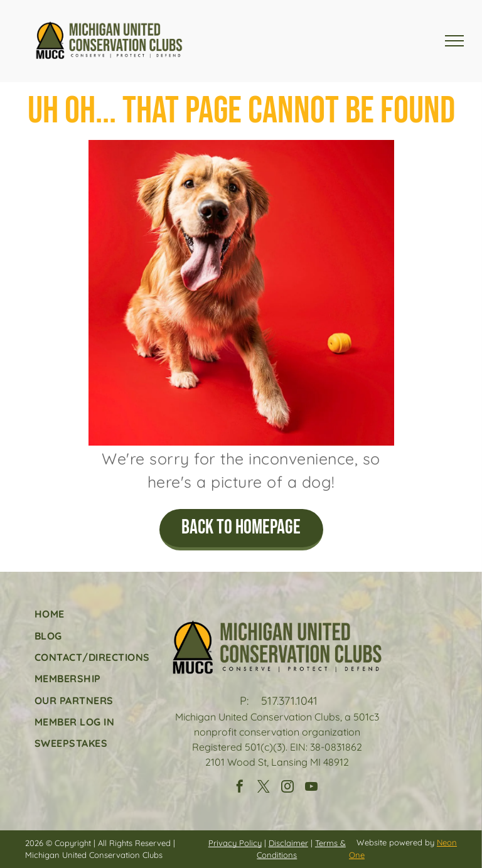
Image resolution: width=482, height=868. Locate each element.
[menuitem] (92, 614)
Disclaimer (288, 843)
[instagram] (287, 788)
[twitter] (264, 788)
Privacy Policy (235, 843)
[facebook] (240, 788)
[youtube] (311, 788)
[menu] (454, 41)
